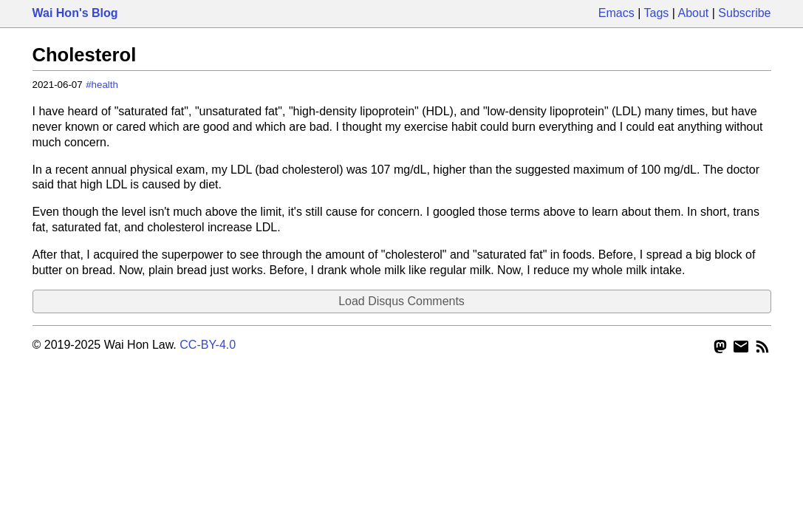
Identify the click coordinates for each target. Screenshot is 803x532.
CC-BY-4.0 (208, 345)
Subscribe (744, 13)
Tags (657, 13)
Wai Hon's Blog (75, 13)
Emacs (616, 13)
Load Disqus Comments (401, 301)
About (693, 13)
